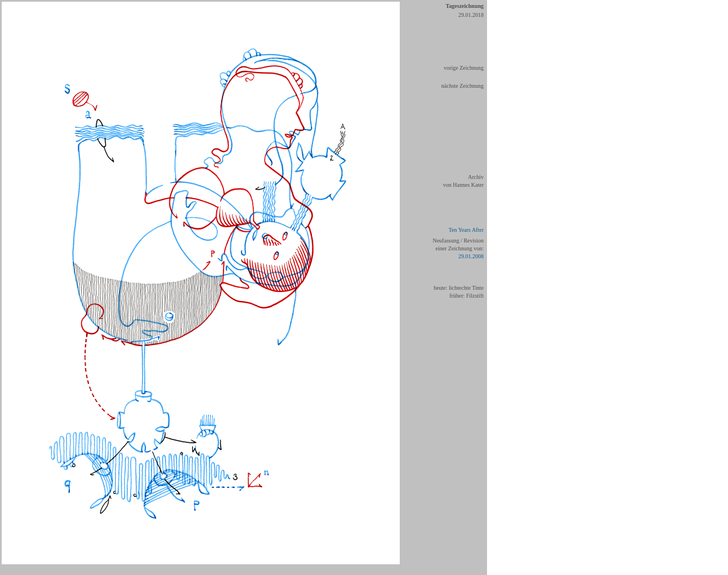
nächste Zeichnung (463, 86)
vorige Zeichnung (464, 68)
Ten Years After (466, 230)
